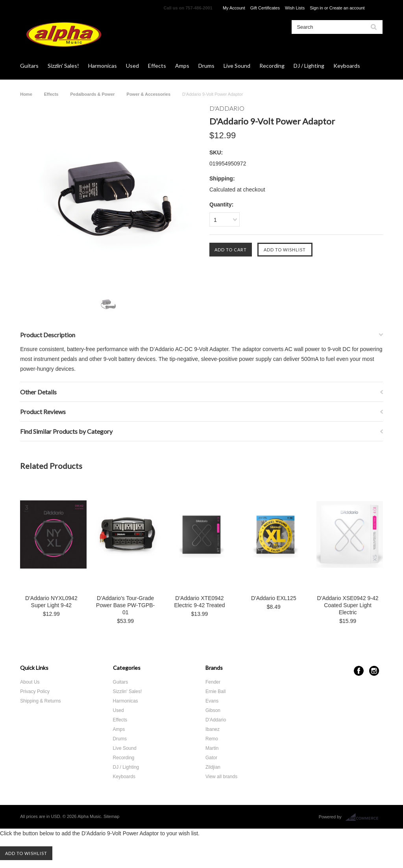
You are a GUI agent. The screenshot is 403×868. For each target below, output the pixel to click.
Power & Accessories (149, 94)
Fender (213, 682)
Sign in (316, 8)
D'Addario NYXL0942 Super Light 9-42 (51, 602)
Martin (212, 748)
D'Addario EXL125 (274, 598)
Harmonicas (103, 66)
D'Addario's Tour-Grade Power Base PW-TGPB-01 (125, 605)
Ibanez (213, 729)
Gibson (213, 710)
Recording (272, 66)
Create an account (347, 8)
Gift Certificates (265, 8)
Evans (212, 701)
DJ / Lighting (309, 66)
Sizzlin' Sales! (63, 66)
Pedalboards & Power (92, 94)
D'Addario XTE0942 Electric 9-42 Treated (199, 602)
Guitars (29, 66)
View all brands (221, 777)
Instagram (374, 671)
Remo (212, 739)
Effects (157, 66)
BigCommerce (364, 817)
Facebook (359, 671)
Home (26, 94)
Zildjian (213, 767)
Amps (182, 66)
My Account (234, 8)
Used (132, 66)
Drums (206, 66)
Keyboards (347, 66)
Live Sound (237, 66)
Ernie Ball (215, 691)
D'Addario (216, 720)
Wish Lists (295, 8)
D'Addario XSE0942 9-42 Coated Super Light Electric (348, 605)
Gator (211, 758)
